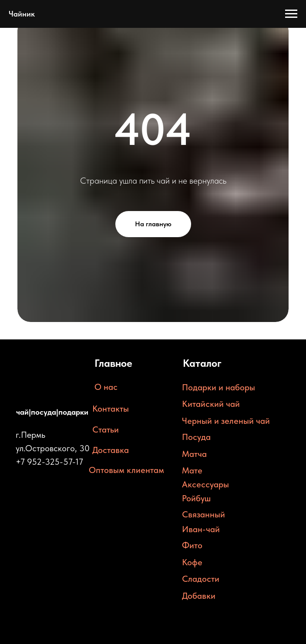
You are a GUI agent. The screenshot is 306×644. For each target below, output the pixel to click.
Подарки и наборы (219, 387)
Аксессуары (205, 484)
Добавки (199, 596)
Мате (192, 470)
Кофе (192, 562)
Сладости (201, 579)
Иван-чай (201, 529)
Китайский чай (211, 404)
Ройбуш (196, 498)
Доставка (111, 450)
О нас (106, 387)
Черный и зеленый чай (226, 421)
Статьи (106, 429)
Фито (192, 545)
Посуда (196, 437)
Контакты (111, 409)
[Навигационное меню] (291, 14)
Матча (194, 454)
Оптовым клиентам (126, 470)
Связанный (203, 514)
